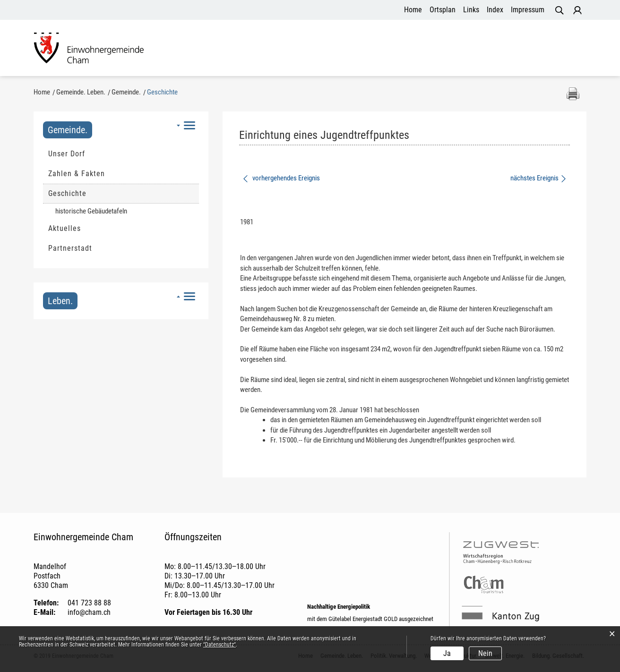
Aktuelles (65, 229)
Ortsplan (443, 10)
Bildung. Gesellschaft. (541, 49)
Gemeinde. (68, 131)
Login (577, 10)
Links (471, 10)
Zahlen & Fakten (77, 174)
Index (495, 10)
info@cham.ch (89, 613)
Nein (485, 653)
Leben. (60, 302)
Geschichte (90, 194)
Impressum (528, 10)
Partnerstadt (70, 249)
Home (413, 10)
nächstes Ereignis (539, 179)
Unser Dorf (67, 155)
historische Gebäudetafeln (91, 212)
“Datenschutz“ (220, 645)
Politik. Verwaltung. (294, 49)
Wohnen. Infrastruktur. (380, 49)
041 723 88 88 (89, 604)
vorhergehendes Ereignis (281, 179)
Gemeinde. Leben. (216, 49)
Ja (447, 653)
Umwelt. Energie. (461, 49)
